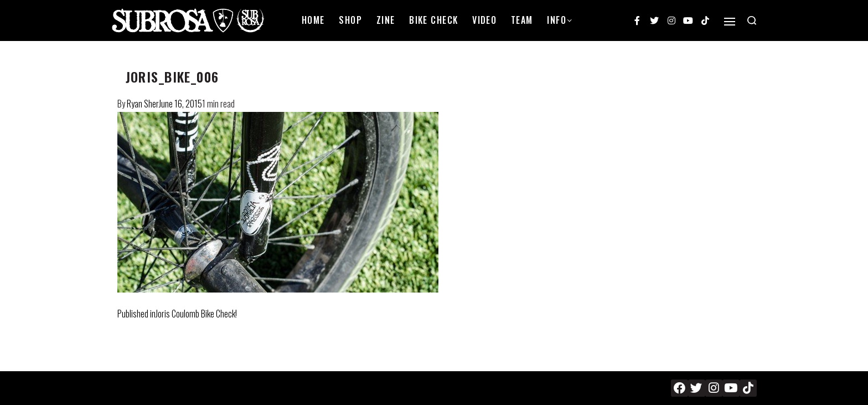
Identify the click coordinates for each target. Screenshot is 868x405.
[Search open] (752, 20)
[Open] (730, 22)
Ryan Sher (143, 104)
